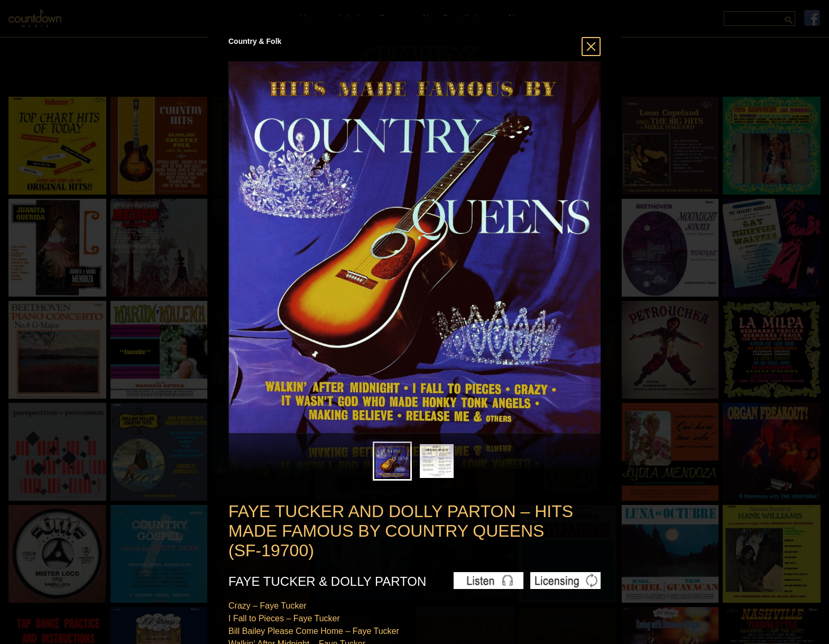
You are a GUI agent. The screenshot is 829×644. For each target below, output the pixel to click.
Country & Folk (255, 41)
